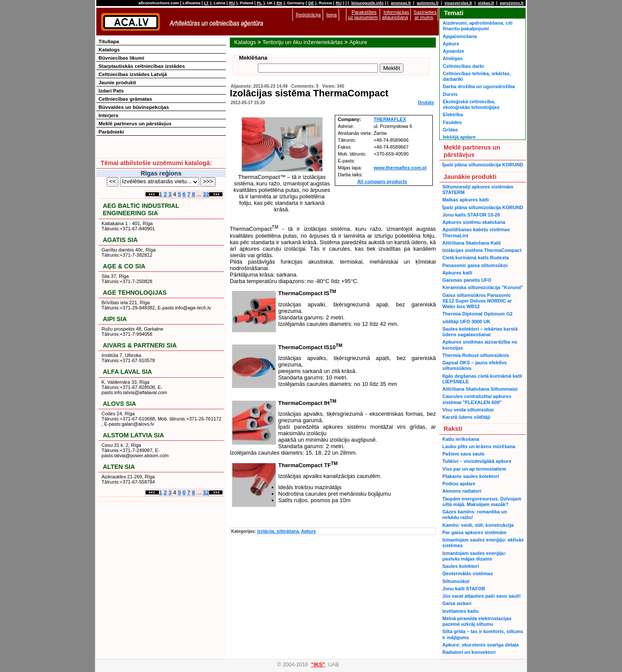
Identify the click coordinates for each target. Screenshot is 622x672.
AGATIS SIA (120, 240)
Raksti (453, 429)
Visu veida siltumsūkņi (468, 410)
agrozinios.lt (512, 3)
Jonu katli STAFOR (464, 589)
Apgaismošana (460, 36)
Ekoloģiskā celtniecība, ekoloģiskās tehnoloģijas (471, 104)
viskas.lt (486, 3)
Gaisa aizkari (457, 603)
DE (311, 3)
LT (207, 3)
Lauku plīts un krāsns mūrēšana (479, 446)
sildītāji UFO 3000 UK (466, 322)
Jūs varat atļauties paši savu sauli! (482, 596)
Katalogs (245, 42)
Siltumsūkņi (456, 581)
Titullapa (109, 41)
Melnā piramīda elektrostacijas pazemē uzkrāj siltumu (477, 621)
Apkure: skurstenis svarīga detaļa (481, 645)
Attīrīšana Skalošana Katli (472, 243)
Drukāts (426, 103)
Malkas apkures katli (465, 200)
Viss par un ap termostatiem (474, 469)
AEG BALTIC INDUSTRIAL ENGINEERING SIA (141, 209)
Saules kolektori (461, 566)
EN (279, 3)
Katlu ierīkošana (461, 439)
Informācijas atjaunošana (395, 15)
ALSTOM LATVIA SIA (133, 435)
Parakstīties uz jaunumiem (363, 15)
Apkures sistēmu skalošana (474, 222)
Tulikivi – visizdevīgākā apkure (477, 461)
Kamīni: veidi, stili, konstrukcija (478, 525)
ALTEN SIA (119, 467)
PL (260, 3)
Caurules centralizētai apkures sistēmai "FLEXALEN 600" (477, 399)
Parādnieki (111, 132)
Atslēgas (453, 58)
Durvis (450, 94)
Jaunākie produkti (470, 177)
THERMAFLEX (390, 119)
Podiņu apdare (459, 484)
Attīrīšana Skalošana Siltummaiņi (480, 389)
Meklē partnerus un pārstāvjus (135, 123)
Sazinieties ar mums (425, 15)
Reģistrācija (308, 15)
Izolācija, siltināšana (278, 531)
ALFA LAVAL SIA (127, 372)
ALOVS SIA (119, 404)
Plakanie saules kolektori (471, 476)
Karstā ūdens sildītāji (466, 417)
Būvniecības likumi (121, 58)
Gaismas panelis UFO (467, 280)
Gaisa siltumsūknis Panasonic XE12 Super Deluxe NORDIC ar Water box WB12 (477, 301)
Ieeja (331, 15)
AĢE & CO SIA (124, 266)
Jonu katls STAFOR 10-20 (471, 215)
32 (206, 194)
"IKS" (318, 665)
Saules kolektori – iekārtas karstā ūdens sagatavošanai (480, 332)
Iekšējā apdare (459, 137)
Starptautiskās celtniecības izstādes (142, 66)
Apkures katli (457, 273)
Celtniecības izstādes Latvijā (133, 74)
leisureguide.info (367, 3)
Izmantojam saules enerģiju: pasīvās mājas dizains (474, 556)
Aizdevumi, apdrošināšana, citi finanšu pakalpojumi (478, 26)
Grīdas (450, 130)
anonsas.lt (401, 3)
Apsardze (454, 51)
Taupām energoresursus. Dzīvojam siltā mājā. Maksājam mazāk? (482, 502)
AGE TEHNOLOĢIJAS (135, 293)
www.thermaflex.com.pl (400, 168)
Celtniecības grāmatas (125, 99)
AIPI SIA (115, 319)
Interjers (108, 115)
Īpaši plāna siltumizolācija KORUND (483, 165)
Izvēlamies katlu (460, 611)
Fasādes (452, 122)
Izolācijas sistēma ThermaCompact (482, 250)
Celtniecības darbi (463, 66)
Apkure (358, 42)
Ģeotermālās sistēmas (468, 573)
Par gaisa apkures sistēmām (474, 532)
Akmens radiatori (462, 491)
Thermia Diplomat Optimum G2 (478, 314)
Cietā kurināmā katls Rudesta (476, 258)
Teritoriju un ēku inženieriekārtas (302, 42)
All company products (382, 182)
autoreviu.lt (428, 3)
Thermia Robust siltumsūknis (476, 355)
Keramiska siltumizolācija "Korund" (483, 287)
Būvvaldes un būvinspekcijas (134, 107)
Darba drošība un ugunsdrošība (479, 86)
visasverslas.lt (458, 3)
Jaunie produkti (117, 82)
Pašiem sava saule (463, 454)
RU (232, 3)
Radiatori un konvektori (469, 652)
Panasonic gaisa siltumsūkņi (475, 265)
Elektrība (453, 115)
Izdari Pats (111, 91)
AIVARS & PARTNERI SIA (140, 345)
